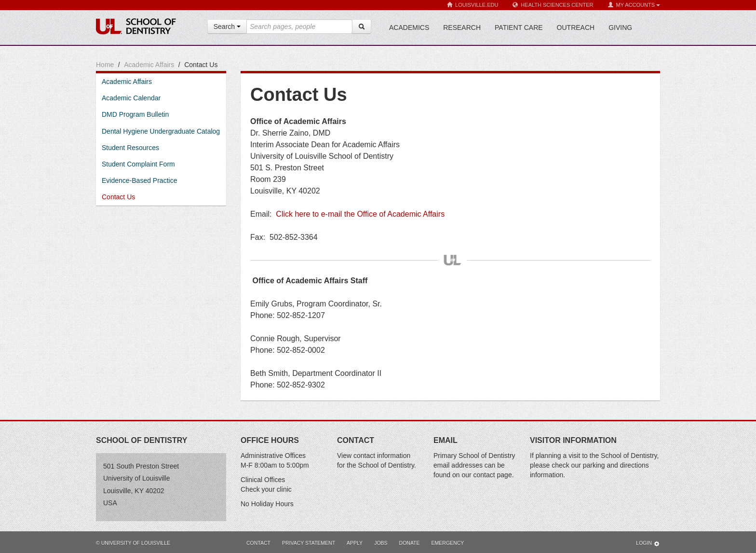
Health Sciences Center (553, 5)
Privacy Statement (309, 543)
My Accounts (634, 5)
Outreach (576, 28)
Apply (355, 543)
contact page (493, 475)
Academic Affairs (149, 65)
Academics (409, 28)
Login (648, 544)
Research (462, 28)
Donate (410, 543)
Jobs (381, 543)
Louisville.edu (472, 5)
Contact (258, 543)
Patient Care (519, 28)
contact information (382, 456)
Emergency (448, 543)
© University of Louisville (133, 543)
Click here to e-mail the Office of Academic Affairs (360, 214)
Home (105, 65)
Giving (620, 28)
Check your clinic (266, 489)
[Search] (362, 27)
